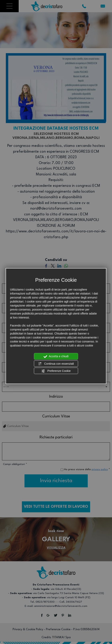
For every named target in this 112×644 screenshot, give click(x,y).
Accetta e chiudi (56, 356)
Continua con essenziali (56, 364)
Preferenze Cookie (56, 371)
